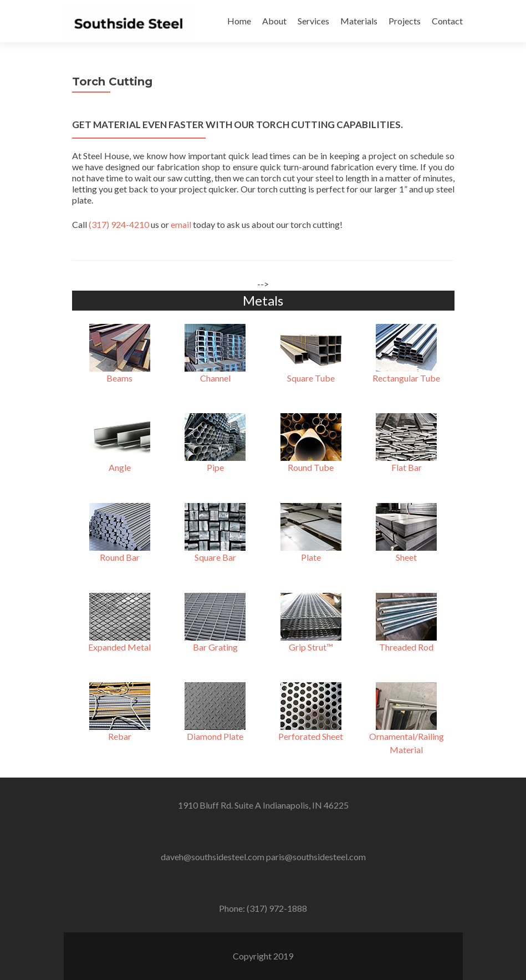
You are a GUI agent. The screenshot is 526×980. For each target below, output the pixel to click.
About (274, 21)
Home (239, 21)
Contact (447, 21)
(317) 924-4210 (119, 224)
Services (313, 21)
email (181, 224)
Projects (405, 21)
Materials (359, 21)
